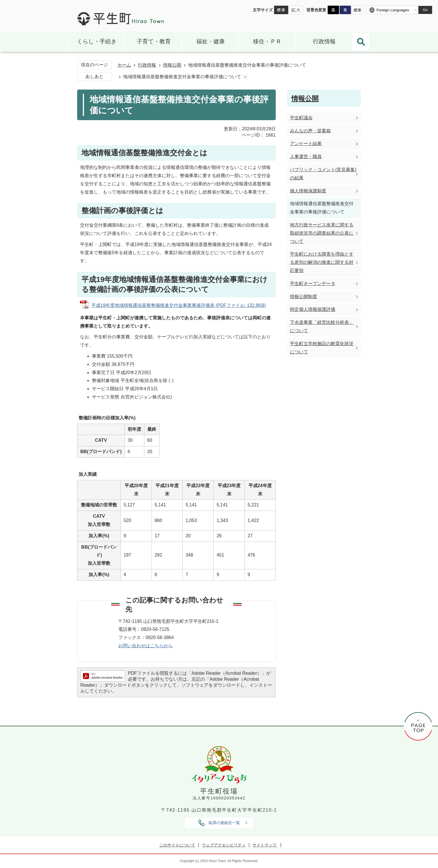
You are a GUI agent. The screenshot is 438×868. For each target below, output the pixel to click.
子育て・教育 (154, 41)
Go (425, 10)
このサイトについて (177, 845)
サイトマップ (265, 845)
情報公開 (172, 65)
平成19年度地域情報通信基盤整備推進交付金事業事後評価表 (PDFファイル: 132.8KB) (179, 305)
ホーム (124, 65)
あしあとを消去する (245, 77)
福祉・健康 (210, 41)
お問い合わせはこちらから (146, 646)
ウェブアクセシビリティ (224, 845)
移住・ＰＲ (267, 41)
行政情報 (324, 41)
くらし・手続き (97, 41)
